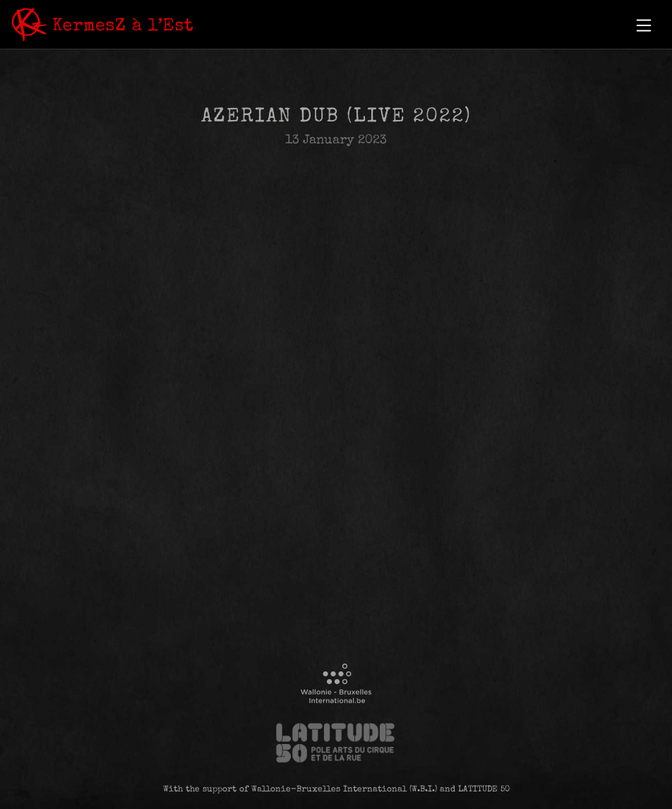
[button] (644, 25)
